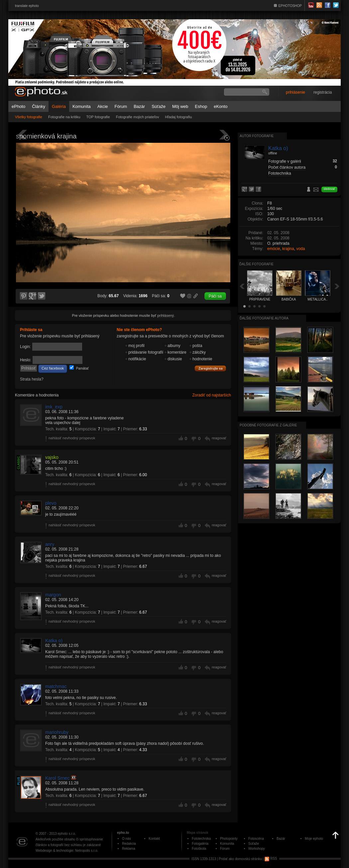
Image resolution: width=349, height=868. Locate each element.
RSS (271, 859)
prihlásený (166, 315)
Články (39, 106)
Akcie (103, 106)
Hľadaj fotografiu (178, 117)
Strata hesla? (32, 379)
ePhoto (18, 106)
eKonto (221, 106)
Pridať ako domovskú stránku (240, 859)
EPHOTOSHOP (290, 6)
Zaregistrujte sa (210, 369)
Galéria (59, 106)
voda (300, 249)
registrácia (323, 92)
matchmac (56, 686)
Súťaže (159, 106)
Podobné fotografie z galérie (268, 425)
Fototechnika (280, 173)
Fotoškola (199, 849)
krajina (288, 249)
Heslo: (26, 360)
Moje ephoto (314, 839)
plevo (51, 503)
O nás (126, 839)
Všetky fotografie (29, 117)
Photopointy (229, 839)
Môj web (180, 106)
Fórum (121, 106)
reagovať (219, 438)
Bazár (139, 106)
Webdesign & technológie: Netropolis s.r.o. (67, 851)
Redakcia (129, 844)
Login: (25, 347)
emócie (274, 249)
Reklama (128, 849)
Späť (242, 286)
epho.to (123, 833)
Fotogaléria (200, 844)
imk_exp (54, 407)
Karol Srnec (57, 778)
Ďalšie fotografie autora (264, 318)
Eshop (201, 106)
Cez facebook (53, 368)
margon (53, 595)
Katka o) (54, 641)
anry (50, 544)
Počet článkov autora (287, 167)
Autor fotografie (257, 136)
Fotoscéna (256, 839)
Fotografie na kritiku (64, 117)
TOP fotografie (98, 117)
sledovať (329, 189)
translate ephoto (27, 6)
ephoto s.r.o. (67, 834)
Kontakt (154, 839)
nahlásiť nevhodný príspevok (72, 438)
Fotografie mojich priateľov (138, 117)
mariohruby (57, 732)
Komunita (82, 106)
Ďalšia (337, 286)
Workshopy (257, 849)
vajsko (52, 457)
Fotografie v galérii (285, 161)
